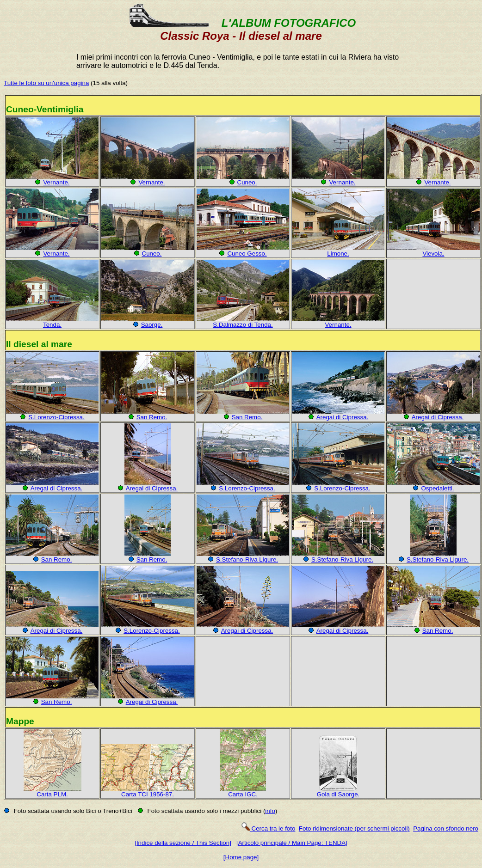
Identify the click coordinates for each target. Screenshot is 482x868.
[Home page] (241, 857)
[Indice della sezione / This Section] (183, 843)
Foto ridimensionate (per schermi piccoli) (354, 828)
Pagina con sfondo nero (446, 828)
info (270, 811)
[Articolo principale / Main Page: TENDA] (292, 843)
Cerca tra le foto (268, 828)
